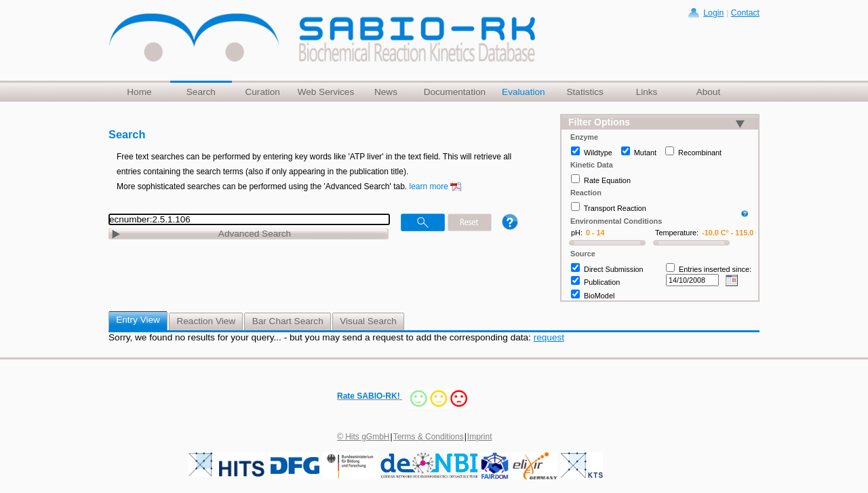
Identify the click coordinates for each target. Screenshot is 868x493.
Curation (262, 92)
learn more (429, 186)
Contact (745, 13)
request (549, 337)
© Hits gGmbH (363, 437)
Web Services (326, 92)
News (386, 92)
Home (139, 92)
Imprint (480, 437)
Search (201, 92)
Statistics (585, 92)
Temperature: (677, 233)
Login (713, 13)
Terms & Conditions (429, 437)
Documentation (455, 92)
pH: (577, 233)
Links (647, 92)
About (709, 92)
